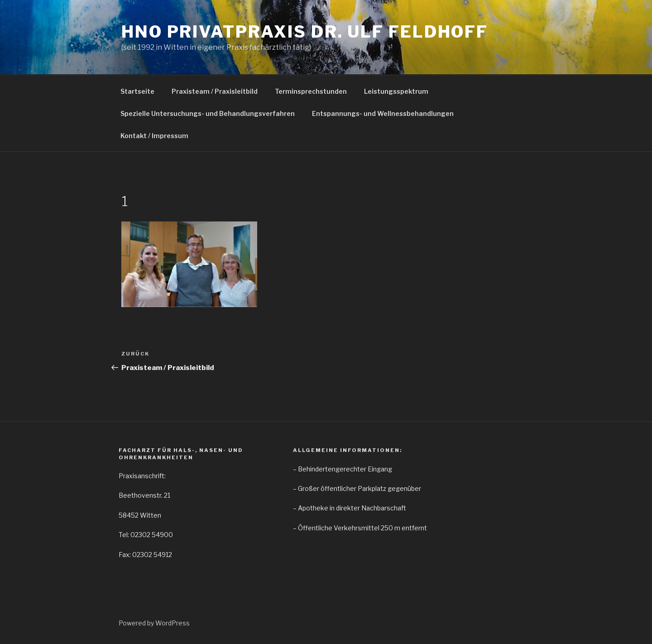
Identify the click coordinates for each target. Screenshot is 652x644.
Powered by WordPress (154, 623)
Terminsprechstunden (311, 91)
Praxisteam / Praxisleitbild (215, 91)
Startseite (137, 91)
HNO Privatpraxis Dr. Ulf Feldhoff (305, 32)
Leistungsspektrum (396, 91)
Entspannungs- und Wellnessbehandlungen (383, 113)
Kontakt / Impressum (154, 136)
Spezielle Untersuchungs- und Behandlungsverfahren (208, 113)
